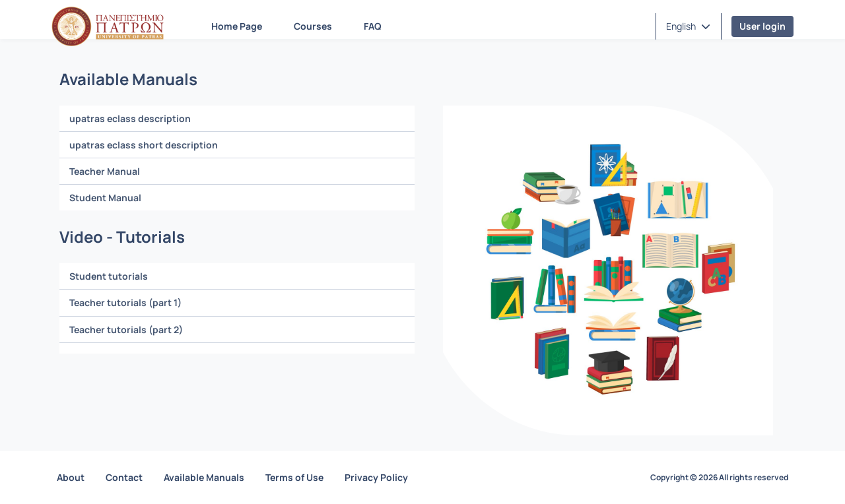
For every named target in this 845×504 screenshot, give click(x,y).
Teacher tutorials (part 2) (126, 330)
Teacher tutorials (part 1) (125, 302)
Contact (124, 477)
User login (762, 26)
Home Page (237, 26)
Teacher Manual (105, 171)
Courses (313, 26)
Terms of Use (294, 477)
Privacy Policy (376, 477)
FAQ (373, 26)
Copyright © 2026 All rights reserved (719, 478)
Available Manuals (204, 477)
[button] (688, 26)
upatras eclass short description (144, 145)
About (71, 477)
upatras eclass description (130, 118)
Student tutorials (109, 276)
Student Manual (105, 198)
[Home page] (108, 26)
